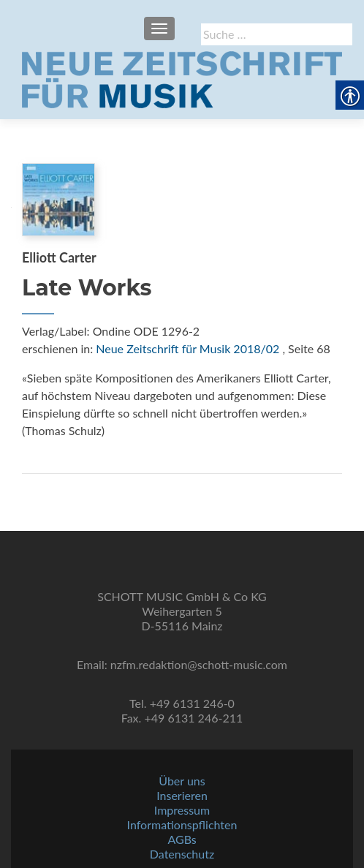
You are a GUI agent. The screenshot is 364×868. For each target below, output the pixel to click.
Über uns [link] (182, 781)
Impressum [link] (182, 810)
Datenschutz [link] (182, 854)
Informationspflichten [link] (182, 824)
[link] (182, 78)
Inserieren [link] (182, 795)
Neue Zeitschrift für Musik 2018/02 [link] (187, 348)
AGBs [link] (182, 839)
